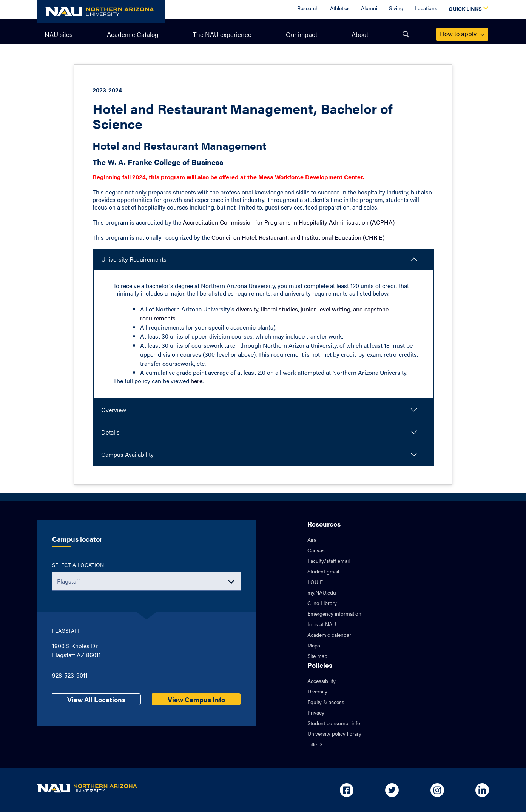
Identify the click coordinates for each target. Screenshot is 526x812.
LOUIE (315, 582)
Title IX (315, 744)
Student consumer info (334, 723)
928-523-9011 (70, 675)
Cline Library (322, 603)
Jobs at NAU (322, 624)
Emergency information (334, 613)
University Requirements (134, 259)
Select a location (78, 565)
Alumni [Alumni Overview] (369, 8)
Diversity (317, 691)
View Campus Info (196, 699)
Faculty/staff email (329, 561)
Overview (114, 410)
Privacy (316, 712)
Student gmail (323, 571)
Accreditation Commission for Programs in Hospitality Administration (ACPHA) (289, 222)
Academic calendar (329, 635)
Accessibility (322, 681)
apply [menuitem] (462, 34)
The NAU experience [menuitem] (222, 34)
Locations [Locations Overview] (426, 8)
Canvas (316, 550)
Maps (314, 645)
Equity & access (326, 702)
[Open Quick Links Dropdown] (467, 9)
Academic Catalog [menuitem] (133, 34)
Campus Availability (127, 454)
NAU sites (59, 34)
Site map (317, 656)
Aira (312, 539)
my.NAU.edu (322, 592)
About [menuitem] (360, 34)
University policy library (334, 733)
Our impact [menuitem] (302, 34)
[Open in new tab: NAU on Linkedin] (482, 790)
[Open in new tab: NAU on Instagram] (437, 790)
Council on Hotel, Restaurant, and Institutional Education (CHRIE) (298, 237)
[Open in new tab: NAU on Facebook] (347, 790)
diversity (247, 309)
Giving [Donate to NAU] (396, 8)
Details (110, 432)
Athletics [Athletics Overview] (340, 8)
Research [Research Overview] (308, 8)
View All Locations (96, 699)
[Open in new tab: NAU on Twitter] (392, 790)
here (197, 381)
